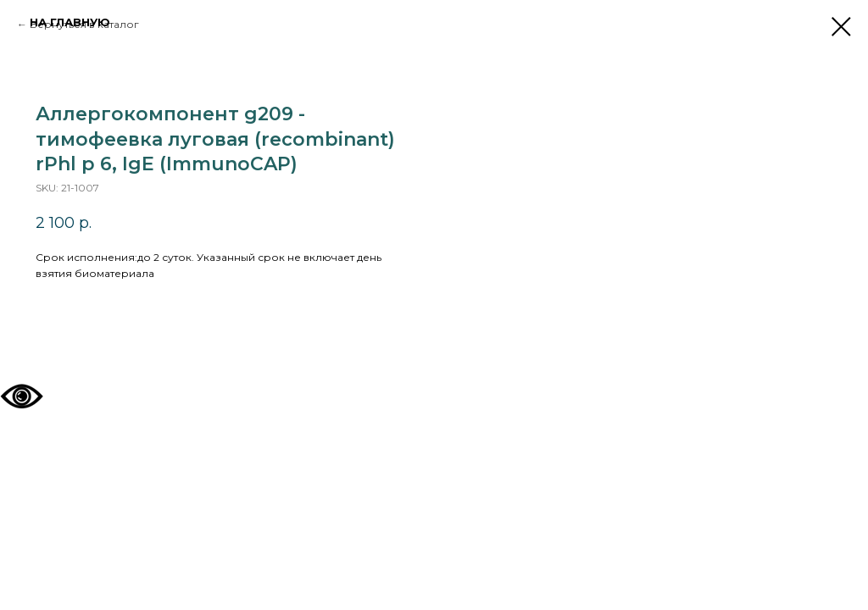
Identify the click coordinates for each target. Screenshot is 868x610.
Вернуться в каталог (84, 24)
